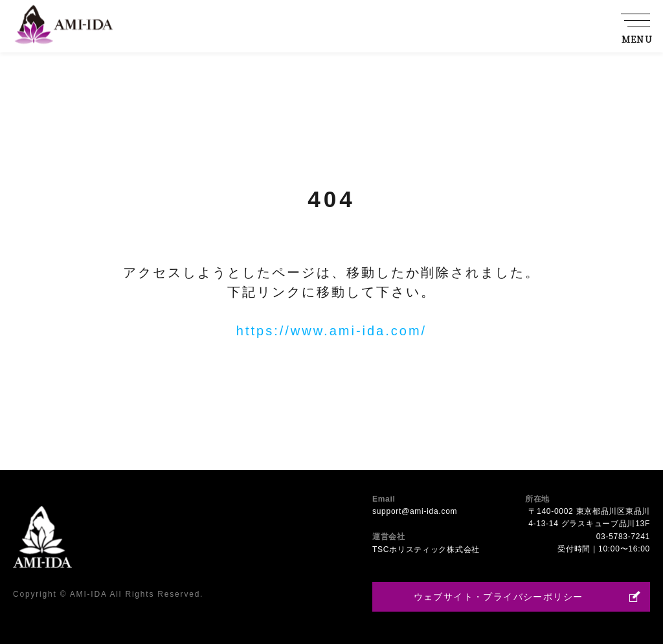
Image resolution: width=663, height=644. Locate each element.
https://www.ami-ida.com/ (331, 331)
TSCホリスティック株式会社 (426, 550)
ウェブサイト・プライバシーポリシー (499, 597)
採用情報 (585, 39)
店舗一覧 (533, 39)
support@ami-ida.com (415, 511)
